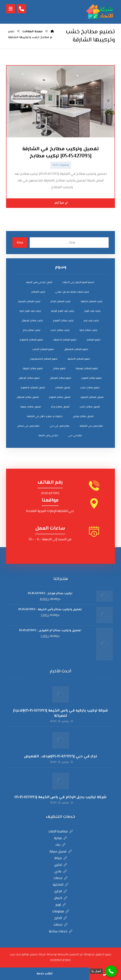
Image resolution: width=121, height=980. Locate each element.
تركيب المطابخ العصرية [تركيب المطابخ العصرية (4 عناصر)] (29, 302)
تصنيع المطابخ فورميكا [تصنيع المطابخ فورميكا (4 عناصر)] (87, 369)
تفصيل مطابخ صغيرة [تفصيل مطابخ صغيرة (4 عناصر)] (31, 407)
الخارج (61, 892)
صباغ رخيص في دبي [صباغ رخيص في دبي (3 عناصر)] (60, 426)
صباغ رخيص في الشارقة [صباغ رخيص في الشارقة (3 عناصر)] (91, 426)
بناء (60, 845)
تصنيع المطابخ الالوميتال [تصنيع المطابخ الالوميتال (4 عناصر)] (76, 350)
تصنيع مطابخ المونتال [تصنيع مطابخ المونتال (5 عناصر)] (60, 378)
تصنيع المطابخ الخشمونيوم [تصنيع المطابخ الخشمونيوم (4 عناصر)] (44, 359)
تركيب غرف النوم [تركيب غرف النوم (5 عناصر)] (92, 311)
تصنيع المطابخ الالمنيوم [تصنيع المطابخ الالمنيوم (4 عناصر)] (31, 340)
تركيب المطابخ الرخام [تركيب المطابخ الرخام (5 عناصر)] (60, 302)
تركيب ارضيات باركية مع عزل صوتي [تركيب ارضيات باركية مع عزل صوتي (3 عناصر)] (72, 292)
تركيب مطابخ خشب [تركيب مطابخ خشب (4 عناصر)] (60, 330)
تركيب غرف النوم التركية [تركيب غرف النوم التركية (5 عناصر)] (63, 311)
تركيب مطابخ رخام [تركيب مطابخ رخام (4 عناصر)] (32, 330)
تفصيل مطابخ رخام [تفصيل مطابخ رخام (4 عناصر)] (60, 407)
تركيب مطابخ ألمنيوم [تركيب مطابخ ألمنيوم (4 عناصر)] (63, 321)
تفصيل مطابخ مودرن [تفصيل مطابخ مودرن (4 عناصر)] (83, 417)
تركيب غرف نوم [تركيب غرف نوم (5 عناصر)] (91, 321)
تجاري (61, 865)
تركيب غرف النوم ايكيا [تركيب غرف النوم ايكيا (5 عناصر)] (30, 311)
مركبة (60, 838)
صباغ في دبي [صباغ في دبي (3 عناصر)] (75, 436)
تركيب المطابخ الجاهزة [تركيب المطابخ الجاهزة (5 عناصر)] (92, 302)
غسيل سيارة (61, 852)
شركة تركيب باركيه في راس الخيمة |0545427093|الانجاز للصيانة (60, 713)
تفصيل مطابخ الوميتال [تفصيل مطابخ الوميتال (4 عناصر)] (28, 397)
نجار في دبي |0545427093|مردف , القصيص (61, 756)
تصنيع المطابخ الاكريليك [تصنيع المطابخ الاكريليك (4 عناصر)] (65, 340)
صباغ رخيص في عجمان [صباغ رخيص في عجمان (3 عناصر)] (28, 426)
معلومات (61, 912)
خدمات (61, 878)
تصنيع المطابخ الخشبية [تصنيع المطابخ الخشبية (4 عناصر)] (79, 359)
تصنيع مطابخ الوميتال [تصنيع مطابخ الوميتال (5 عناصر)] (29, 378)
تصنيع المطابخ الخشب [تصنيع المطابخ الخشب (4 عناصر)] (43, 350)
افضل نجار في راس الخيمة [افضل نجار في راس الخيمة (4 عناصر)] (39, 283)
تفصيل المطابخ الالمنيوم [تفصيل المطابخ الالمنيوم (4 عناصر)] (33, 388)
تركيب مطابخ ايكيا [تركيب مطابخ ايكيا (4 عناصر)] (89, 330)
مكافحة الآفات (61, 832)
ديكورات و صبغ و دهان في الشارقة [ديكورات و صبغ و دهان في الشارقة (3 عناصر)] (45, 417)
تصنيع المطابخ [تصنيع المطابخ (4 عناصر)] (94, 340)
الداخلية (61, 885)
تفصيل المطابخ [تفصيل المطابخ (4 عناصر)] (63, 388)
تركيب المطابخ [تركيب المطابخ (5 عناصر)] (38, 292)
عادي (61, 872)
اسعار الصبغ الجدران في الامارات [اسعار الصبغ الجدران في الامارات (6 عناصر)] (78, 283)
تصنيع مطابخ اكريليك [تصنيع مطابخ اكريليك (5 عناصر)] (33, 369)
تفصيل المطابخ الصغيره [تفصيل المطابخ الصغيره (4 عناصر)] (92, 397)
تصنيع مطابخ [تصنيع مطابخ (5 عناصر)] (59, 369)
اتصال (60, 898)
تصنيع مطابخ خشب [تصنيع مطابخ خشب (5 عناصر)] (90, 388)
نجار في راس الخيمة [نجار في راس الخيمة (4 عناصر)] (48, 436)
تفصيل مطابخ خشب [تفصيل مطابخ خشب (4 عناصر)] (90, 407)
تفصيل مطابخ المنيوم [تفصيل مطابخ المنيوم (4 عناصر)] (60, 397)
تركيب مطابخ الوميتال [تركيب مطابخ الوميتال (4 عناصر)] (32, 321)
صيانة (61, 858)
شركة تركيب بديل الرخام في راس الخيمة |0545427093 (60, 797)
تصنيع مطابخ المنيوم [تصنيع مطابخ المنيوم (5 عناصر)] (92, 378)
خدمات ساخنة (61, 932)
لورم (61, 905)
